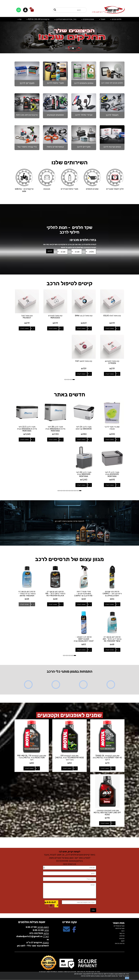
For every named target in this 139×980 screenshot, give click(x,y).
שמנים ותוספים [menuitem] (88, 19)
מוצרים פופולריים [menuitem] (119, 926)
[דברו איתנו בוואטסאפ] (19, 10)
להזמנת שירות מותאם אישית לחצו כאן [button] (70, 521)
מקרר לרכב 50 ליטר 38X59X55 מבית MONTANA (84, 474)
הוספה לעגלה (110, 328)
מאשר (127, 978)
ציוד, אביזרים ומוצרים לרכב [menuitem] (65, 19)
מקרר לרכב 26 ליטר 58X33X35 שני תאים (84, 428)
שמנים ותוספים (92, 189)
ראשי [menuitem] (123, 931)
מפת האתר (119, 923)
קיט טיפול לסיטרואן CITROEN (112, 362)
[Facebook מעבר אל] (74, 931)
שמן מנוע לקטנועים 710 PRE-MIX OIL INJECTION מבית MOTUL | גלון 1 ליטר (32, 758)
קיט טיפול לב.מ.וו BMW (84, 316)
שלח (93, 910)
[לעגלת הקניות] (32, 10)
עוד (20, 19)
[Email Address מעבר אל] (66, 931)
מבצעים (47, 189)
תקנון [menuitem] (123, 941)
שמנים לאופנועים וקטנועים (69, 715)
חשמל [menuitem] (102, 19)
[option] (69, 37)
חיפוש (50, 251)
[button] (10, 37)
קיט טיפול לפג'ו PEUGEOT (27, 317)
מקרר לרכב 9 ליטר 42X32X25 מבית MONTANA (112, 474)
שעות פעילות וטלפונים (32, 922)
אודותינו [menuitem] (122, 936)
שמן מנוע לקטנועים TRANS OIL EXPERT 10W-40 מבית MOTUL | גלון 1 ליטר (107, 758)
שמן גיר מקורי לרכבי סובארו (112, 428)
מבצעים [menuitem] (122, 938)
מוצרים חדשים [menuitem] (120, 928)
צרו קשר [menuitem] (122, 933)
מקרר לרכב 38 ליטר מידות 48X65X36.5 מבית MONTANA (55, 429)
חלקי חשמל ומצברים (115, 189)
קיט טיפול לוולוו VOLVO (112, 316)
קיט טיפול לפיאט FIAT (84, 361)
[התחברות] (25, 10)
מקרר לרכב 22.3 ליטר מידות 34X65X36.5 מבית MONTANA (27, 429)
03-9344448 (62, 861)
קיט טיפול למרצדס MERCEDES (55, 317)
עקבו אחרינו (69, 922)
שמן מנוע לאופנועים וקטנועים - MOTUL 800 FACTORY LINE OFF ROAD (107, 813)
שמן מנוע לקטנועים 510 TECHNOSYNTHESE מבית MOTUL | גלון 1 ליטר (70, 758)
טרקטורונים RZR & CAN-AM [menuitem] (38, 19)
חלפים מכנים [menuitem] (116, 19)
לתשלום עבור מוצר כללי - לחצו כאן (33, 946)
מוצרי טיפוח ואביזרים (69, 189)
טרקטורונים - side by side (24, 190)
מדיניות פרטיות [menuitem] (120, 943)
